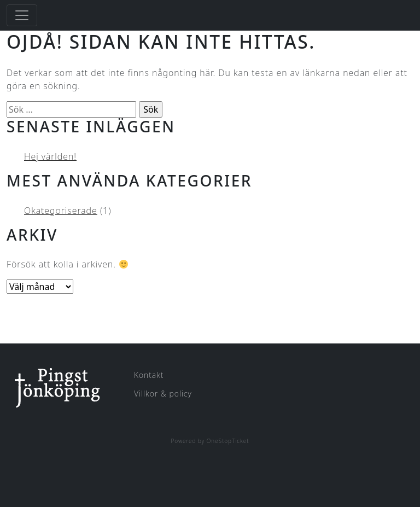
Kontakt (149, 375)
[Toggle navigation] (22, 15)
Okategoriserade (61, 211)
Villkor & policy (163, 394)
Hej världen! (50, 156)
